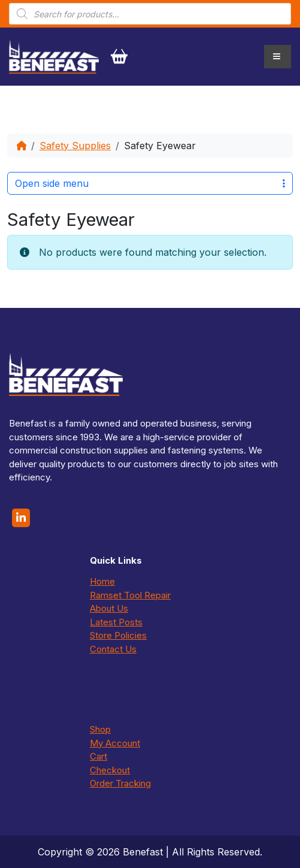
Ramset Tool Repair (130, 595)
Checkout (110, 770)
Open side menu (150, 183)
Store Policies (118, 635)
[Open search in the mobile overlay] (150, 14)
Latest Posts (116, 622)
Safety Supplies (75, 146)
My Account (115, 743)
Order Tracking (120, 783)
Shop (100, 729)
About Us (109, 608)
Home (102, 581)
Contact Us (113, 649)
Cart (99, 756)
